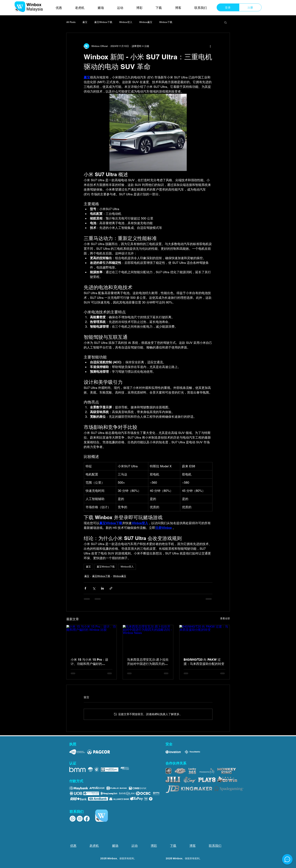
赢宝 (85, 22)
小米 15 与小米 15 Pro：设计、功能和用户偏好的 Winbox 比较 (89, 662)
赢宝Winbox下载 (103, 22)
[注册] (250, 7)
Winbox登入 (126, 22)
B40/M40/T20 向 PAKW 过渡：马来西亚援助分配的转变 (204, 662)
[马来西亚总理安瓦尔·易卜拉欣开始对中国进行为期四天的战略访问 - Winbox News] (148, 639)
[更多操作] (210, 46)
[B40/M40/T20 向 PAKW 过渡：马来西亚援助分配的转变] (205, 639)
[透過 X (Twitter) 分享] (94, 588)
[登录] (228, 7)
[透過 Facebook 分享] (85, 588)
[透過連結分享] (111, 588)
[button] (225, 22)
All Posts (71, 22)
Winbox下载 (166, 22)
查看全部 (225, 618)
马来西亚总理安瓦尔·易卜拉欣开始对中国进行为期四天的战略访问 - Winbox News (148, 662)
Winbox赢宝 (146, 22)
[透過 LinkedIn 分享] (102, 588)
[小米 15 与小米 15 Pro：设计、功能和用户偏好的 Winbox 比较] (92, 639)
